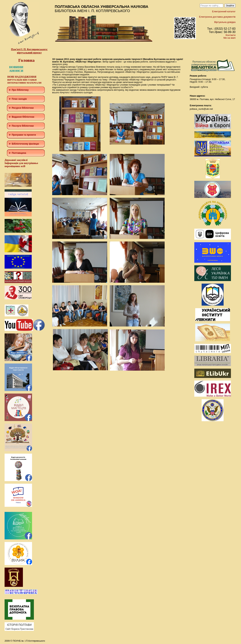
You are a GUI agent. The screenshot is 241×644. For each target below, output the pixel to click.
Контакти (231, 35)
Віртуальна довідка (225, 22)
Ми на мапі (229, 38)
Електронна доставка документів (217, 17)
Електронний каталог (224, 11)
